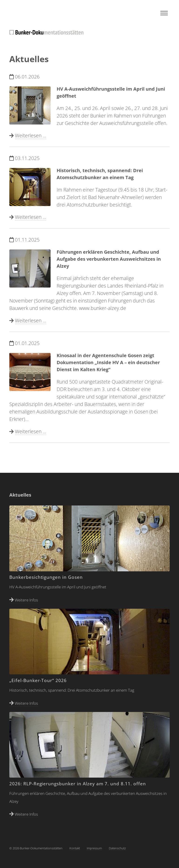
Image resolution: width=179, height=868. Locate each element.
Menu (164, 13)
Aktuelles (20, 495)
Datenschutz (117, 848)
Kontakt (75, 848)
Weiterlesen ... (31, 135)
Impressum (94, 848)
